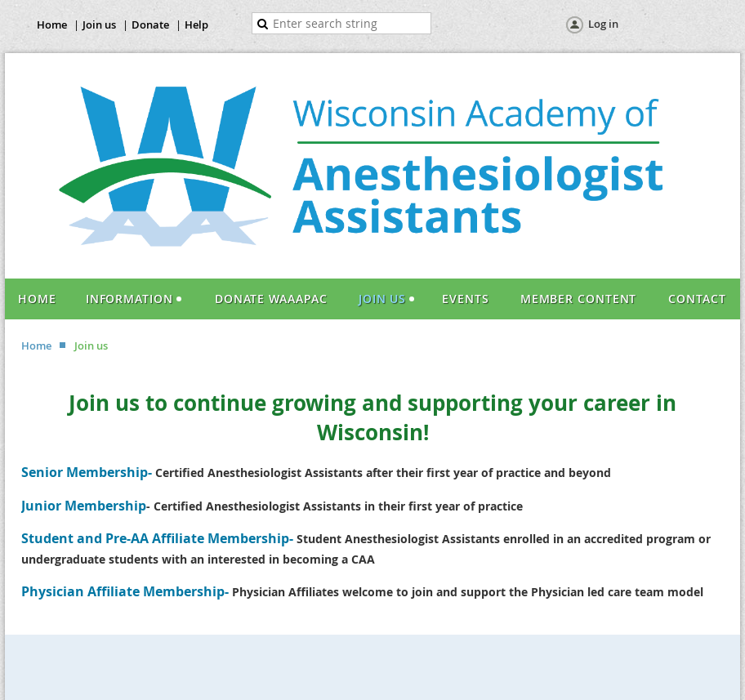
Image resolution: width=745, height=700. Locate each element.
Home (52, 25)
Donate (150, 25)
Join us (99, 25)
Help (196, 25)
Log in (603, 24)
